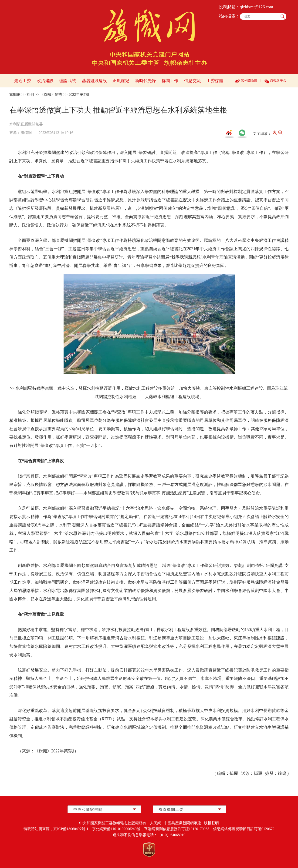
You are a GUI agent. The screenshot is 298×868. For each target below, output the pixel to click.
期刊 (30, 95)
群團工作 (170, 81)
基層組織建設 (94, 81)
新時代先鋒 (146, 81)
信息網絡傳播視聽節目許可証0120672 (244, 829)
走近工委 (23, 81)
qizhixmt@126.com (256, 7)
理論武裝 (68, 81)
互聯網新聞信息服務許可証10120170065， (179, 829)
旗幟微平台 (278, 81)
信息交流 (193, 81)
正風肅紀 (121, 81)
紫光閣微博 (249, 81)
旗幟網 (15, 95)
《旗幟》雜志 (51, 95)
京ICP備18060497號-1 (71, 829)
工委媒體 (215, 81)
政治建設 (45, 81)
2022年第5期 (79, 95)
